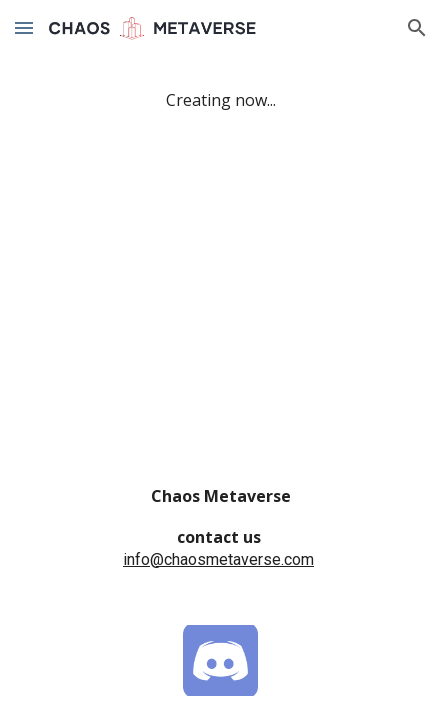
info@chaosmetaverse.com (218, 559)
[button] (24, 27)
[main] (220, 100)
